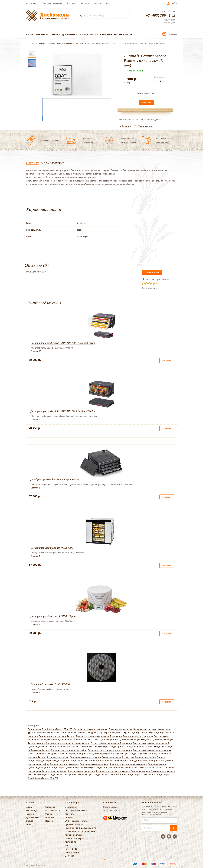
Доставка (69, 856)
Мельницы (42, 34)
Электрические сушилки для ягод (92, 767)
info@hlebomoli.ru (112, 810)
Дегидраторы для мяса (144, 733)
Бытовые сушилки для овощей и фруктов (111, 743)
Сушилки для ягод (157, 764)
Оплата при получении (51, 140)
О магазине (31, 3)
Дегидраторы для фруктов (56, 760)
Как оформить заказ (75, 835)
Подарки (50, 821)
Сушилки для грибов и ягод (146, 747)
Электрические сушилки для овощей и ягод (68, 743)
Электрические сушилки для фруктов (128, 764)
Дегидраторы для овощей (109, 760)
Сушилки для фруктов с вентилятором (56, 754)
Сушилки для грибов (145, 757)
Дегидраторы (34, 760)
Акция (30, 34)
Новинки (50, 817)
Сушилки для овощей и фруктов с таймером (153, 771)
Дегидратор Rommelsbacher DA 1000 (52, 548)
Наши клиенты (72, 852)
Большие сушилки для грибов (52, 733)
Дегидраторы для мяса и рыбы (116, 733)
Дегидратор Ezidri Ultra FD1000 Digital (54, 616)
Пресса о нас (71, 849)
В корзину (146, 102)
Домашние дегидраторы (135, 760)
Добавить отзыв (152, 272)
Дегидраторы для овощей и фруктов (57, 736)
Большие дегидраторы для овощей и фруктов (99, 736)
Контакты (85, 3)
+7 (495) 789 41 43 (160, 15)
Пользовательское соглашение (80, 831)
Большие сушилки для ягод (81, 771)
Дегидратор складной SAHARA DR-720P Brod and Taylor (63, 343)
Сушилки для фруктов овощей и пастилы (81, 740)
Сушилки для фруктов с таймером (90, 729)
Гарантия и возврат (74, 838)
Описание (33, 163)
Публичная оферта (74, 824)
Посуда (84, 34)
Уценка (49, 814)
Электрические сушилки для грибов (69, 750)
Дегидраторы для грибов (82, 760)
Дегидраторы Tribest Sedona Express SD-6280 (50, 729)
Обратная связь (111, 807)
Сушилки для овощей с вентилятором (107, 774)
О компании (71, 807)
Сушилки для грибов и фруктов (85, 757)
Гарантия (71, 3)
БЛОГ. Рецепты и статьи (76, 821)
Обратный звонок (167, 12)
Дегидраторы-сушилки (62, 767)
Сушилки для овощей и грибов (72, 747)
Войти (174, 3)
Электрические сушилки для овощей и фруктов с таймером (57, 774)
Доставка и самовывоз (52, 3)
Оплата (98, 3)
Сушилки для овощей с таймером (113, 771)
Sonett (94, 34)
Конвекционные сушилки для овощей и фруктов (126, 740)
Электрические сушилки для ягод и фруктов (110, 750)
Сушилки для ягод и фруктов (64, 764)
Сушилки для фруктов (39, 767)
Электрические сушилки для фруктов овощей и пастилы (137, 767)
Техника (55, 34)
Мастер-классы (123, 34)
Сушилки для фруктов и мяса (94, 764)
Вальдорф (106, 34)
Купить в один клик (146, 93)
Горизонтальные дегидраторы (138, 736)
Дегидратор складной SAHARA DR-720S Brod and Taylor (63, 411)
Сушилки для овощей (58, 757)
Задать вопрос (146, 126)
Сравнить (126, 126)
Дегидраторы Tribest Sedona (141, 774)
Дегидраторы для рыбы (120, 729)
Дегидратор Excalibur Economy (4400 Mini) (55, 479)
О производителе (52, 163)
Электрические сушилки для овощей (151, 743)
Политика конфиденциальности (81, 828)
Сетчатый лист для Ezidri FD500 (50, 684)
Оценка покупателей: (156, 279)
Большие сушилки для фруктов (84, 733)
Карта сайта (70, 842)
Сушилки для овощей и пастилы (118, 757)
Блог (108, 3)
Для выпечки (70, 34)
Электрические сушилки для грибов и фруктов (100, 754)
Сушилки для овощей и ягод (42, 747)
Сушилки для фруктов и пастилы (140, 754)
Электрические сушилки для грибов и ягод (110, 747)
